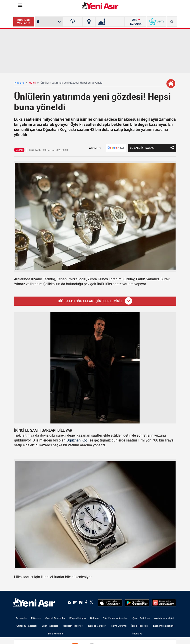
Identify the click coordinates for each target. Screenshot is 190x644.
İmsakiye (137, 633)
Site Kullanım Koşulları (116, 618)
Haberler (20, 82)
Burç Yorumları (56, 633)
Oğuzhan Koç (77, 440)
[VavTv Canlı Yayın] (157, 22)
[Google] (116, 148)
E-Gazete (36, 618)
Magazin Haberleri (73, 626)
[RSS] (70, 602)
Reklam (94, 618)
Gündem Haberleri (27, 626)
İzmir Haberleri (140, 626)
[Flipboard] (75, 602)
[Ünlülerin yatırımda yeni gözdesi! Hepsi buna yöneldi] (95, 217)
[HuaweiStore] (164, 602)
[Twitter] (91, 602)
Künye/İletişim (78, 618)
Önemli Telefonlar (55, 618)
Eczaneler (21, 618)
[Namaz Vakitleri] (110, 22)
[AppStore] (110, 602)
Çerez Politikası (141, 618)
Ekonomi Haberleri (163, 626)
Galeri (33, 82)
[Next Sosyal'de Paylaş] (81, 602)
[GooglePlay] (137, 602)
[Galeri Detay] (171, 84)
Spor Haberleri (50, 626)
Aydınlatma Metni (164, 618)
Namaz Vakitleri (97, 626)
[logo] (34, 602)
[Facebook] (86, 602)
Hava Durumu (119, 626)
